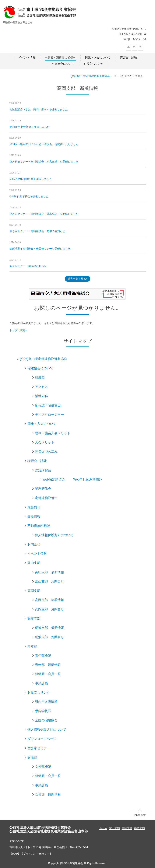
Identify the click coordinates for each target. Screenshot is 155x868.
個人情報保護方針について (54, 535)
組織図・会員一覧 (48, 674)
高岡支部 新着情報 (49, 600)
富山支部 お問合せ (49, 581)
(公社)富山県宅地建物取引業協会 (90, 76)
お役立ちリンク (94, 64)
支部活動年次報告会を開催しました (31, 179)
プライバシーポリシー (36, 854)
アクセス (41, 387)
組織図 (40, 377)
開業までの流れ (46, 452)
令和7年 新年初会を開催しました (29, 196)
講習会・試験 (129, 58)
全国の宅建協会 (46, 720)
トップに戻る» (18, 330)
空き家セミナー (39, 748)
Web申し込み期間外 (88, 479)
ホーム (103, 828)
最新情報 (34, 507)
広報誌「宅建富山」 (49, 405)
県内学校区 (43, 711)
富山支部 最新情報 (49, 572)
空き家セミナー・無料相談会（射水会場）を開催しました (44, 214)
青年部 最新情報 (48, 665)
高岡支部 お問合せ (49, 609)
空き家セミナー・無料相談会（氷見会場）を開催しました (44, 162)
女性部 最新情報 (48, 794)
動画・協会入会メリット (53, 433)
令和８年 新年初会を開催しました (30, 127)
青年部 (32, 646)
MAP (15, 854)
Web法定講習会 (54, 479)
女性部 (32, 757)
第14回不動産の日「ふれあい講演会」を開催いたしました (44, 144)
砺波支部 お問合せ (49, 637)
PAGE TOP (140, 813)
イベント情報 (27, 58)
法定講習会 (43, 470)
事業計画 (41, 683)
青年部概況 (43, 656)
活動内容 (41, 396)
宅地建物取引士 (46, 498)
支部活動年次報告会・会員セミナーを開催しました (40, 249)
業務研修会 (43, 489)
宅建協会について (63, 64)
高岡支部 (34, 591)
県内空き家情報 (46, 702)
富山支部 (34, 563)
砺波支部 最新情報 (49, 628)
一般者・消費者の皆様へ (60, 58)
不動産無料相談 (39, 526)
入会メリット (45, 442)
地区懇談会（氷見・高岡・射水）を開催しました (39, 109)
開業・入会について (98, 58)
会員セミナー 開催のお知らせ (28, 266)
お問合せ (34, 544)
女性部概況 (43, 767)
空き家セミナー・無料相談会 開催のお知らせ (37, 231)
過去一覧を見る (77, 279)
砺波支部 (34, 618)
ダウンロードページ (42, 739)
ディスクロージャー (49, 415)
